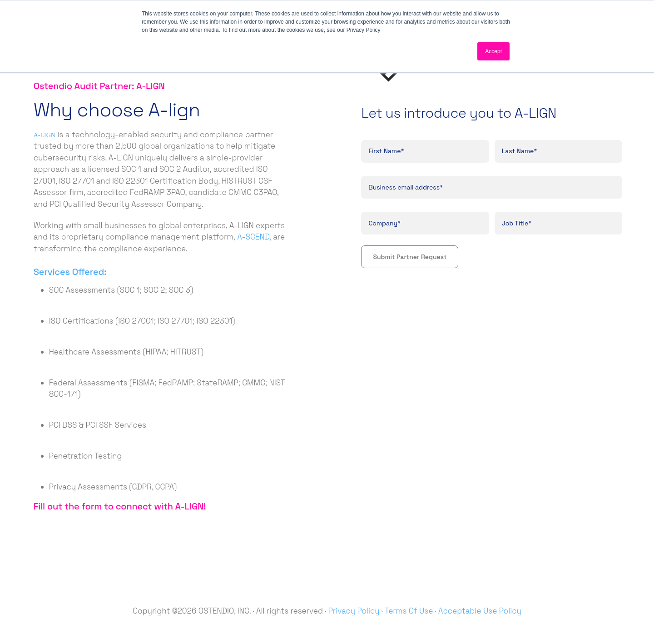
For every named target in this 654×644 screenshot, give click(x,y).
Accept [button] (493, 51)
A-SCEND (253, 237)
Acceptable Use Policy (480, 611)
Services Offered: (70, 272)
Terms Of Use (409, 611)
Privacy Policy (354, 611)
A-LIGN (45, 135)
